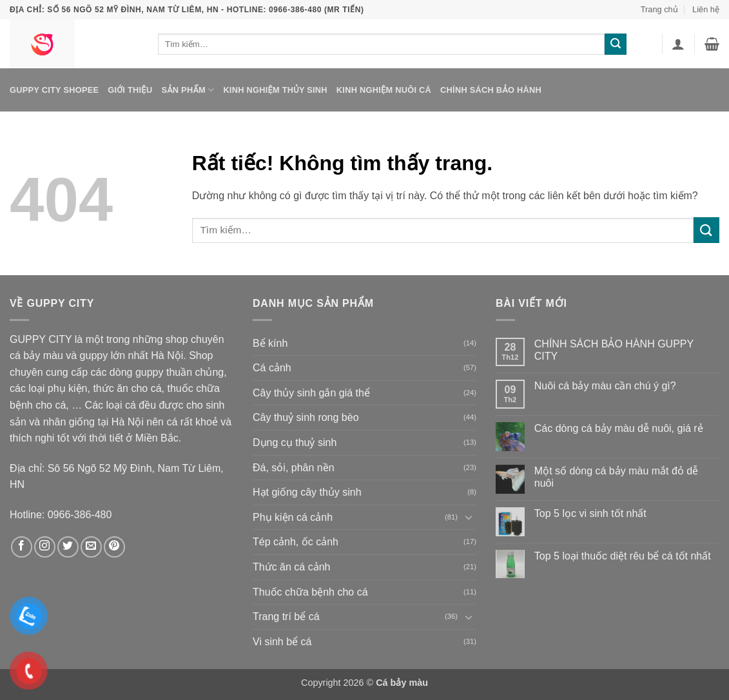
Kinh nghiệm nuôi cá (384, 90)
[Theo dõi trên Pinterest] (114, 547)
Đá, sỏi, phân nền (294, 468)
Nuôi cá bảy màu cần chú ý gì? (605, 386)
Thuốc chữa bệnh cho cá (310, 592)
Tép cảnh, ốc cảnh (296, 542)
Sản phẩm (188, 90)
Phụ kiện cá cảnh (293, 517)
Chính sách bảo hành (491, 90)
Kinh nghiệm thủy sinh (275, 90)
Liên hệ (706, 9)
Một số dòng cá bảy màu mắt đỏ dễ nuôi (616, 477)
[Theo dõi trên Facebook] (22, 547)
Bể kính (270, 343)
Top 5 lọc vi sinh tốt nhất (590, 513)
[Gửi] (616, 44)
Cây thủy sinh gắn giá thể (311, 393)
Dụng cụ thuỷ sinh (295, 442)
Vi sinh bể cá (282, 642)
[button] (678, 44)
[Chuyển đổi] (469, 517)
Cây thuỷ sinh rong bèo (306, 417)
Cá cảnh (272, 368)
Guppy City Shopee (54, 90)
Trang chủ (659, 9)
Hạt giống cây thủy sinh (307, 492)
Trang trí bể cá (286, 617)
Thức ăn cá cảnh (292, 567)
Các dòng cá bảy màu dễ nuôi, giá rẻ (619, 428)
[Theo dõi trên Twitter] (68, 547)
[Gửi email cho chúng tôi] (91, 547)
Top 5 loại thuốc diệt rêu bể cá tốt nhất (623, 556)
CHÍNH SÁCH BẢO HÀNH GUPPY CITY (614, 350)
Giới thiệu (130, 90)
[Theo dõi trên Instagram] (45, 547)
